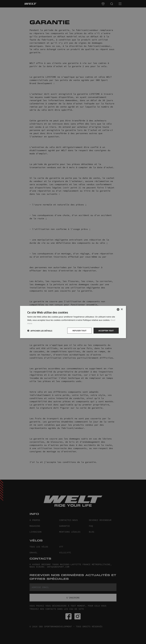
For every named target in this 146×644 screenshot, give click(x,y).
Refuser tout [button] (79, 330)
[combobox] (118, 309)
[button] (40, 331)
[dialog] (73, 322)
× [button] (122, 309)
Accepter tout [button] (106, 330)
